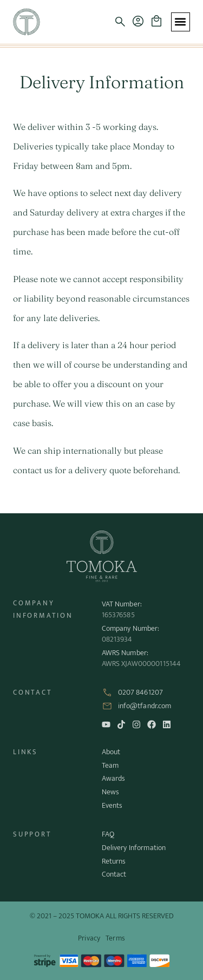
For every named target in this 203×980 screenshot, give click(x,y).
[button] (120, 21)
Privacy (89, 938)
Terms (115, 938)
